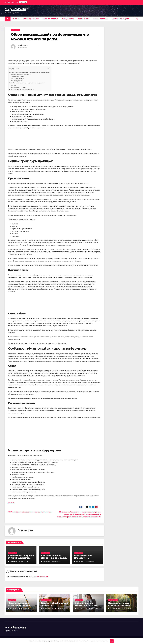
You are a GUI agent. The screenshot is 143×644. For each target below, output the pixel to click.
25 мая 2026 (14, 609)
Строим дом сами (31, 19)
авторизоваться (43, 576)
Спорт (15, 85)
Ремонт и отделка (50, 19)
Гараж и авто (84, 19)
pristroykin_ (24, 45)
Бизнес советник (101, 19)
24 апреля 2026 (48, 609)
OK (112, 641)
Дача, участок (68, 19)
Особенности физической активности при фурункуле (28, 83)
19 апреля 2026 (115, 609)
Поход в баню (18, 81)
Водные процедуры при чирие (20, 74)
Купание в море (19, 79)
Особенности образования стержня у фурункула (30, 512)
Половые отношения (20, 87)
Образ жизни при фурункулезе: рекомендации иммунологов (30, 72)
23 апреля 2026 (82, 609)
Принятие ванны (19, 77)
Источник (11, 503)
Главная (16, 19)
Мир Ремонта (15, 9)
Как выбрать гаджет (121, 19)
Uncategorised (15, 30)
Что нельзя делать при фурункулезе (22, 89)
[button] (137, 19)
